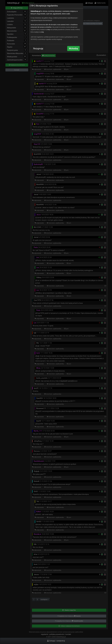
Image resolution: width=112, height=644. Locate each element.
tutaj (48, 30)
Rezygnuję (38, 49)
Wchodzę (73, 49)
